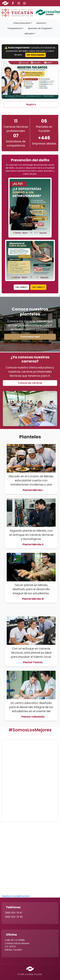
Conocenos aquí (30, 337)
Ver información (36, 55)
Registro (31, 104)
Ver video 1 (21, 287)
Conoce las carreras (30, 383)
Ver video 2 (38, 287)
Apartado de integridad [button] (40, 28)
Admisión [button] (29, 34)
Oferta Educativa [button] (22, 23)
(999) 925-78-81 (13, 913)
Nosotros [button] (41, 23)
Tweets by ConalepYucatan (16, 896)
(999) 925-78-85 (14, 917)
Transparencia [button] (15, 28)
